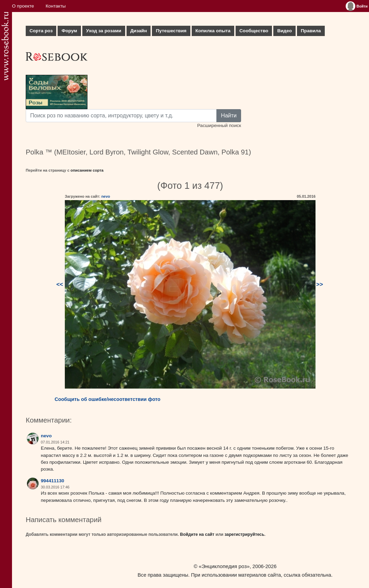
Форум (69, 31)
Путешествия (171, 31)
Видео (284, 31)
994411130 (52, 481)
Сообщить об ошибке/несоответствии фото (108, 399)
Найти (229, 116)
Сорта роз (41, 31)
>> (320, 284)
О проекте (23, 6)
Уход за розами (104, 31)
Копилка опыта (213, 31)
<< (60, 284)
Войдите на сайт (197, 534)
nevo (105, 196)
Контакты (56, 6)
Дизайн (139, 31)
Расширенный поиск (219, 125)
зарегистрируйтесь (245, 534)
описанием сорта (87, 170)
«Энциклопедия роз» (224, 566)
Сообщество (254, 31)
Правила (311, 31)
